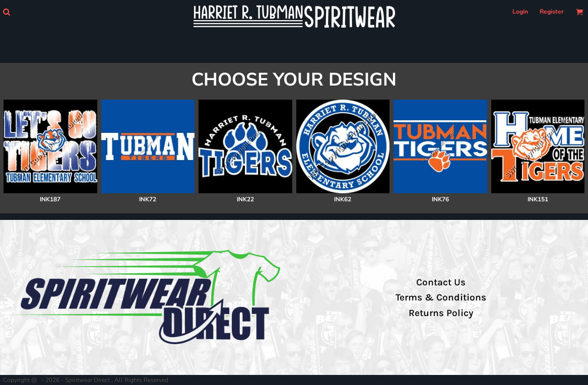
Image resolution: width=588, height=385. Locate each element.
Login (520, 12)
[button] (6, 12)
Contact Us (441, 282)
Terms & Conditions (441, 297)
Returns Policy (441, 313)
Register (552, 12)
